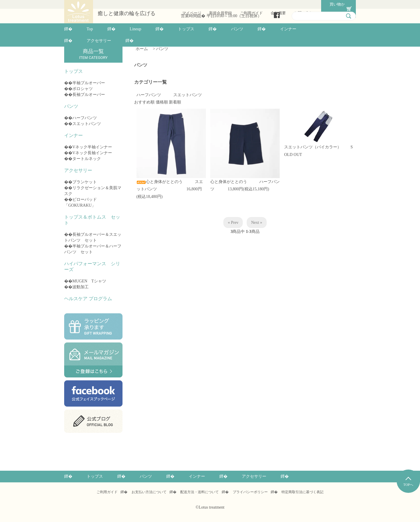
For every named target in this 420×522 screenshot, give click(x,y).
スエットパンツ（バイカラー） (317, 147)
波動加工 (80, 287)
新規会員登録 (220, 4)
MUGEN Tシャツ (89, 281)
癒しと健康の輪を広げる (127, 13)
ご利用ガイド (251, 4)
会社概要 (278, 4)
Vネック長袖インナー (92, 153)
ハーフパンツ (85, 118)
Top (90, 29)
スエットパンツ (87, 124)
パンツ (237, 29)
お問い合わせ (305, 4)
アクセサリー (99, 41)
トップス (186, 29)
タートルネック (87, 159)
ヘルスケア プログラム (88, 299)
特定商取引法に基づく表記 (302, 492)
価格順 (162, 102)
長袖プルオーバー (89, 95)
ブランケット (85, 182)
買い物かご (335, 4)
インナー (288, 29)
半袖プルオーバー (89, 83)
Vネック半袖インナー (92, 147)
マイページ (191, 4)
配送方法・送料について (199, 492)
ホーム (142, 49)
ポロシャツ (83, 89)
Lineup (136, 29)
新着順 (175, 102)
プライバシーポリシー (250, 492)
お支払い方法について (149, 492)
